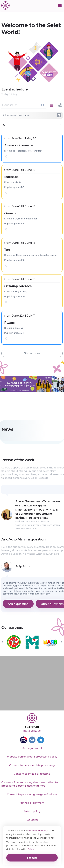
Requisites (32, 820)
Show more (32, 353)
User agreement (32, 748)
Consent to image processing (32, 774)
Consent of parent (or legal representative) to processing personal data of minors (30, 784)
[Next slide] (61, 642)
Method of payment (32, 803)
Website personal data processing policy (32, 757)
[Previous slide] (3, 642)
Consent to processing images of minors (32, 794)
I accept (32, 858)
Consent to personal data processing (32, 765)
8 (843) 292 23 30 (32, 731)
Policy (31, 849)
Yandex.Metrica (38, 831)
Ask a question (18, 604)
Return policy (32, 811)
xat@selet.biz (32, 727)
